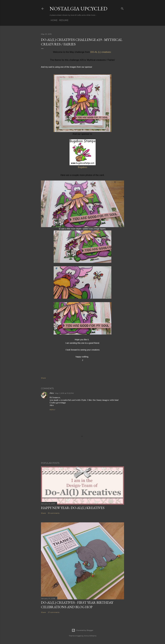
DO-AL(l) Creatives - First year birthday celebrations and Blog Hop (77, 605)
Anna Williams (90, 636)
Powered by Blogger (82, 630)
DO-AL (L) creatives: (101, 52)
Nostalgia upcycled (78, 9)
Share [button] (43, 378)
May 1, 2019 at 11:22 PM (64, 393)
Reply (52, 410)
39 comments (54, 513)
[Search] (122, 8)
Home (53, 20)
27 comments (54, 612)
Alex (52, 393)
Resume (63, 20)
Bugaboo (82, 167)
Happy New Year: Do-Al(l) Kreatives (73, 508)
